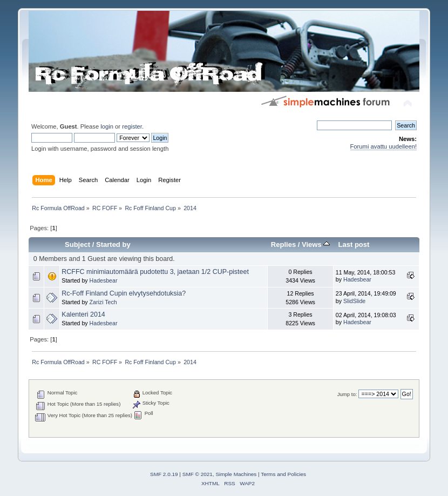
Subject (77, 244)
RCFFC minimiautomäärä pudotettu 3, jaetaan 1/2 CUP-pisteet (155, 272)
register (132, 126)
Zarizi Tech (103, 302)
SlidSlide (354, 301)
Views (316, 244)
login (107, 126)
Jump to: (347, 394)
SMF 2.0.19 (164, 474)
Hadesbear (104, 280)
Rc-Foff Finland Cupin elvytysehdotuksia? (124, 293)
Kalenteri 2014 (83, 314)
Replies (283, 244)
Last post (354, 244)
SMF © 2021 (198, 474)
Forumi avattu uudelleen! (383, 146)
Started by (113, 244)
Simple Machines (236, 474)
